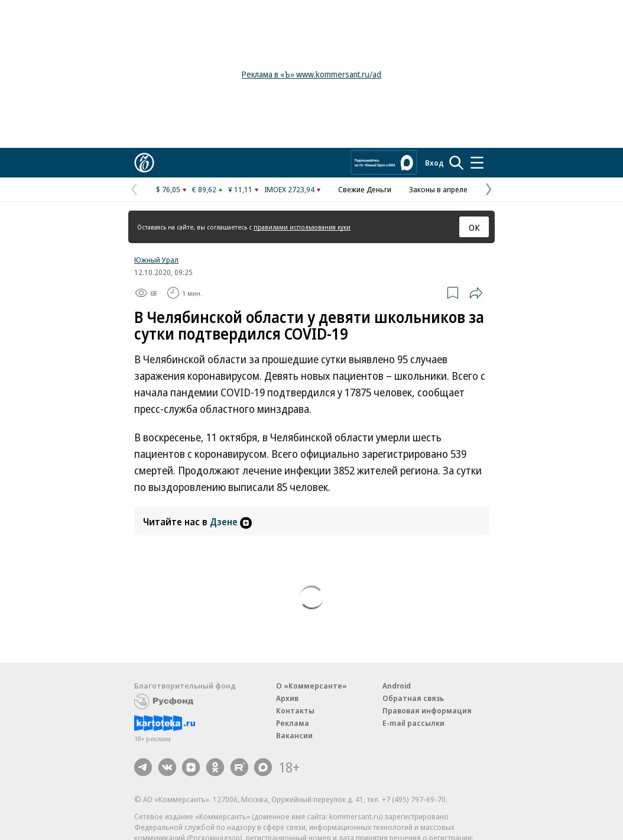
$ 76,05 (168, 189)
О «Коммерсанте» (311, 686)
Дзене (231, 522)
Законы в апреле (438, 189)
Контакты (295, 710)
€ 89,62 (204, 189)
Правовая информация (427, 710)
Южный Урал (156, 260)
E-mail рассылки (413, 723)
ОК (474, 227)
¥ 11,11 (240, 189)
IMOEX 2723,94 (289, 189)
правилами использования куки (302, 227)
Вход (434, 163)
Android (397, 686)
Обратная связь (413, 698)
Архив (287, 698)
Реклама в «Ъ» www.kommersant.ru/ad (311, 74)
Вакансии (294, 735)
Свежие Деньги (365, 189)
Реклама (293, 723)
